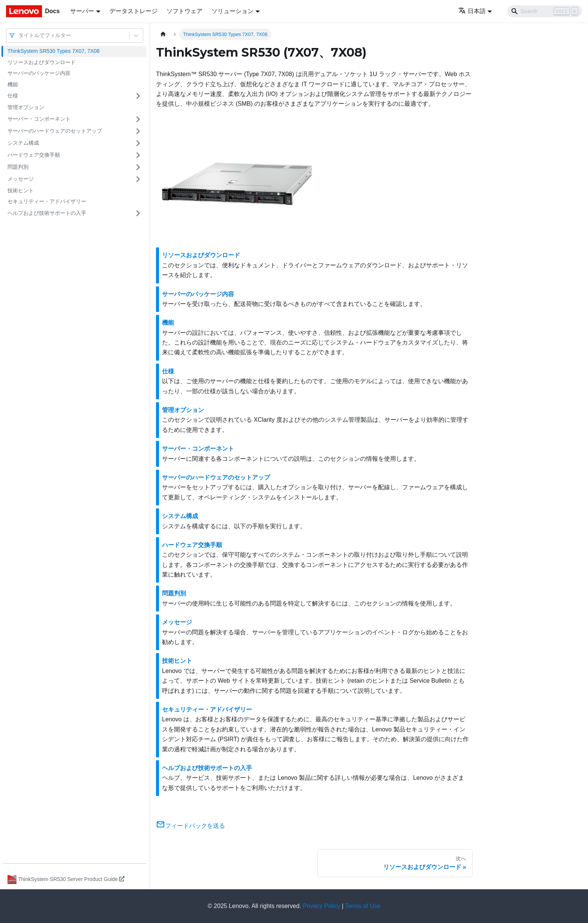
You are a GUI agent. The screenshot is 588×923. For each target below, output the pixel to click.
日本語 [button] (472, 11)
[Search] (544, 11)
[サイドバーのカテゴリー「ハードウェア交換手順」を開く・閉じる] (138, 155)
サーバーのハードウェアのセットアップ (55, 131)
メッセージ (21, 179)
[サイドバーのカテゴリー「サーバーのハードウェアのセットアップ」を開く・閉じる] (138, 131)
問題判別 (18, 167)
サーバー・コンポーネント (39, 119)
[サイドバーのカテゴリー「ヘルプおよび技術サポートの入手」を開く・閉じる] (138, 213)
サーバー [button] (82, 11)
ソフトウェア (184, 11)
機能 (13, 84)
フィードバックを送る (190, 826)
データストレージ (133, 11)
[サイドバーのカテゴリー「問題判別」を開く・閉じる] (138, 167)
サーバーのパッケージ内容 (39, 73)
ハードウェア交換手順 (34, 155)
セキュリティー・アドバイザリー (47, 201)
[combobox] (19, 35)
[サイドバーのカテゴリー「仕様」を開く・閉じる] (138, 96)
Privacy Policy (322, 906)
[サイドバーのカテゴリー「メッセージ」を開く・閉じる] (138, 179)
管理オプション (26, 107)
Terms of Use (363, 906)
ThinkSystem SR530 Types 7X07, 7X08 (54, 51)
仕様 (13, 96)
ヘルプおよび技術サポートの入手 (47, 213)
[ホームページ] (163, 34)
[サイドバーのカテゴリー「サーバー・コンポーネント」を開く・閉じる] (138, 119)
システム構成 (23, 143)
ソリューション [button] (232, 11)
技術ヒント (21, 190)
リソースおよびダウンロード (42, 62)
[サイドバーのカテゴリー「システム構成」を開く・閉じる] (138, 143)
